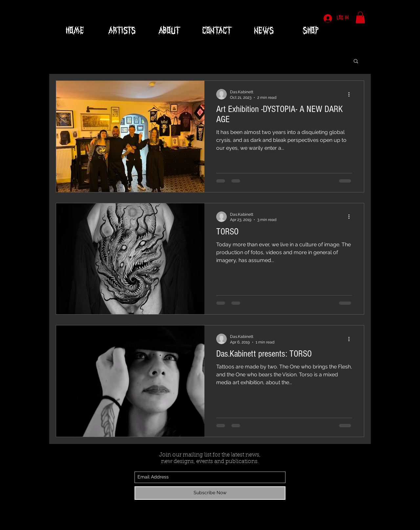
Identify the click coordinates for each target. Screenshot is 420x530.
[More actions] (351, 94)
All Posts (65, 60)
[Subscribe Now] (210, 493)
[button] (360, 17)
